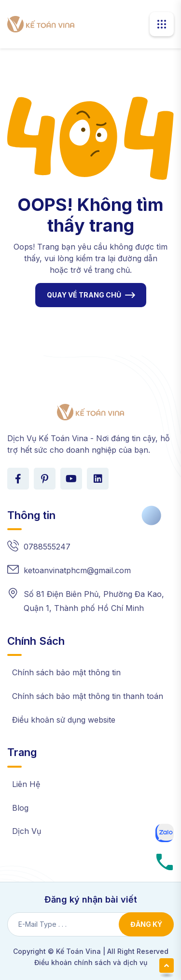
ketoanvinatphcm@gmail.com (77, 570)
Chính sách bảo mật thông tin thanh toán (88, 696)
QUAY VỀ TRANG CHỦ (84, 295)
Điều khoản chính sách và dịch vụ (91, 962)
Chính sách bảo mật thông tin (66, 672)
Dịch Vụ (27, 831)
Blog (20, 808)
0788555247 (47, 547)
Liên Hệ (26, 784)
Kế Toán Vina (78, 951)
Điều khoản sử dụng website (64, 720)
